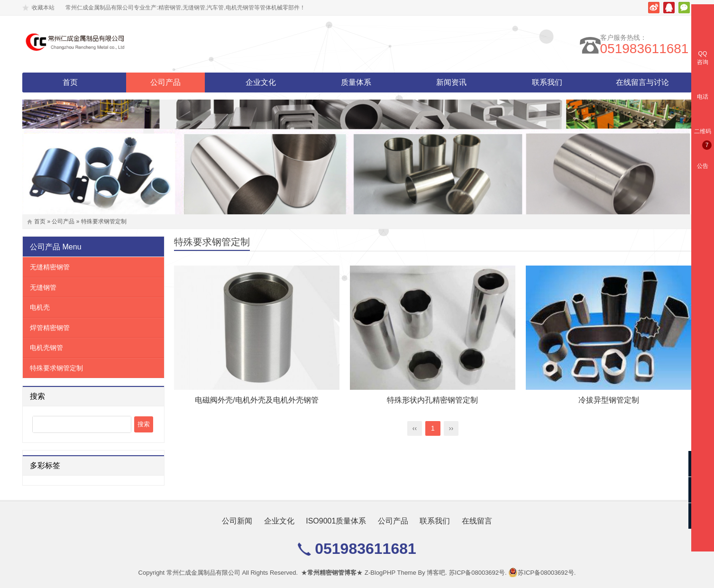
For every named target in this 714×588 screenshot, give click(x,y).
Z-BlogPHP (380, 573)
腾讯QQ (669, 8)
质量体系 (356, 82)
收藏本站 (43, 8)
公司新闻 (237, 521)
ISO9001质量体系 (336, 521)
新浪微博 (654, 8)
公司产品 (165, 82)
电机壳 (40, 307)
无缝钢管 (43, 287)
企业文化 (261, 82)
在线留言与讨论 (642, 82)
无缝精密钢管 (50, 267)
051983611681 (647, 49)
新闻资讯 (451, 82)
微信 (684, 8)
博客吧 (436, 573)
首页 (70, 82)
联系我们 (547, 82)
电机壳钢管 (46, 348)
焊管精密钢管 (50, 328)
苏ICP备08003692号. (478, 573)
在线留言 (477, 521)
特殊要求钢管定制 (104, 221)
